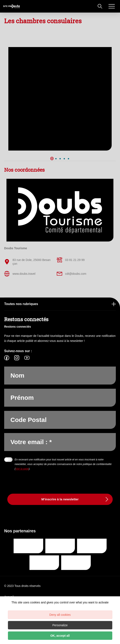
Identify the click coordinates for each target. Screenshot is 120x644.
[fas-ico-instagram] (17, 358)
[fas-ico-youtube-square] (27, 358)
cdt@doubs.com (71, 274)
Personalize (60, 625)
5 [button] (68, 159)
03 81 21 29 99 (71, 260)
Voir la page (22, 469)
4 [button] (64, 159)
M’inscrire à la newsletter (60, 499)
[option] (60, 99)
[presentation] (36, 479)
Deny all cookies (60, 615)
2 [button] (56, 159)
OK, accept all (60, 636)
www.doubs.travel (20, 274)
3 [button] (60, 159)
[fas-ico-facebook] (8, 358)
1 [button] (52, 159)
